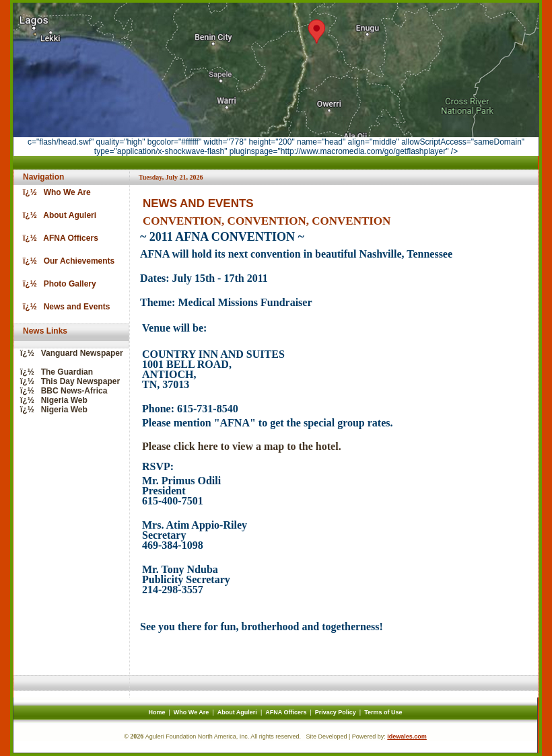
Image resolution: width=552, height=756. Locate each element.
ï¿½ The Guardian (53, 372)
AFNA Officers (286, 712)
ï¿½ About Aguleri (56, 215)
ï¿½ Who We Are (54, 192)
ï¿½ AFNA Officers (57, 238)
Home (157, 712)
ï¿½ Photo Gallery (56, 284)
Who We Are (192, 712)
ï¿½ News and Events (63, 307)
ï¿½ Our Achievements (65, 261)
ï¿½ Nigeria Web (50, 400)
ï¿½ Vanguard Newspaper (68, 353)
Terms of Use (383, 712)
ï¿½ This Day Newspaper (67, 381)
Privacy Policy (336, 712)
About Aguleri (237, 712)
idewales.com (407, 736)
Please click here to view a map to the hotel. (242, 446)
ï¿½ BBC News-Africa (60, 391)
